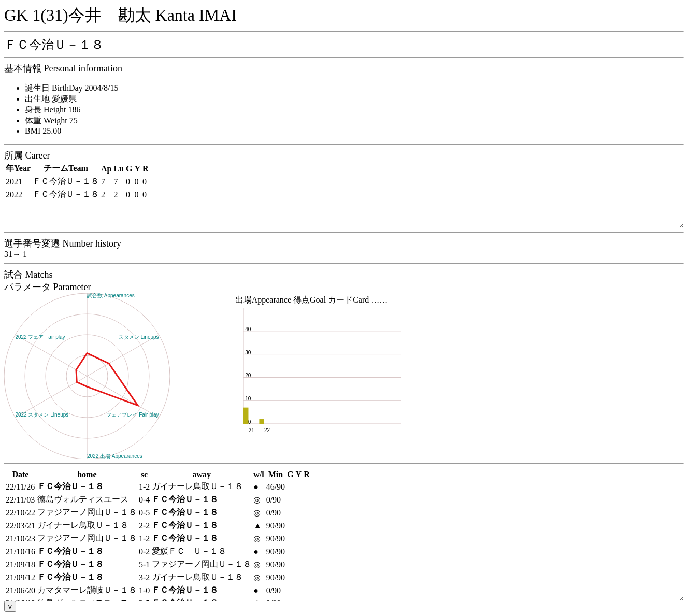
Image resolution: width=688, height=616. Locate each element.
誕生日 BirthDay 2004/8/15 (71, 88)
